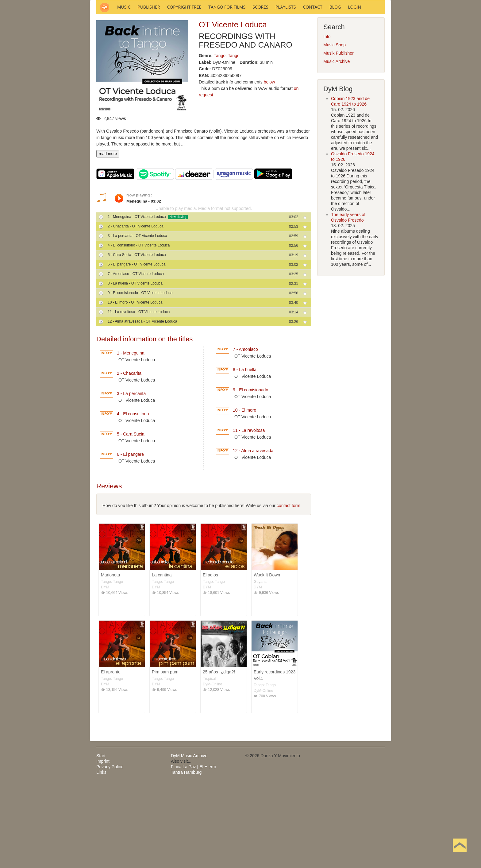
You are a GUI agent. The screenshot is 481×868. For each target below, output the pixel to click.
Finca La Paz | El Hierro (194, 850)
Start (101, 839)
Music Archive (337, 144)
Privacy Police (110, 850)
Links (101, 855)
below (269, 165)
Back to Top (460, 855)
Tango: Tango (227, 138)
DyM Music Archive (189, 839)
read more (108, 236)
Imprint (103, 844)
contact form (289, 588)
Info (327, 119)
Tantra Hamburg (186, 855)
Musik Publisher (339, 136)
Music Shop (335, 128)
